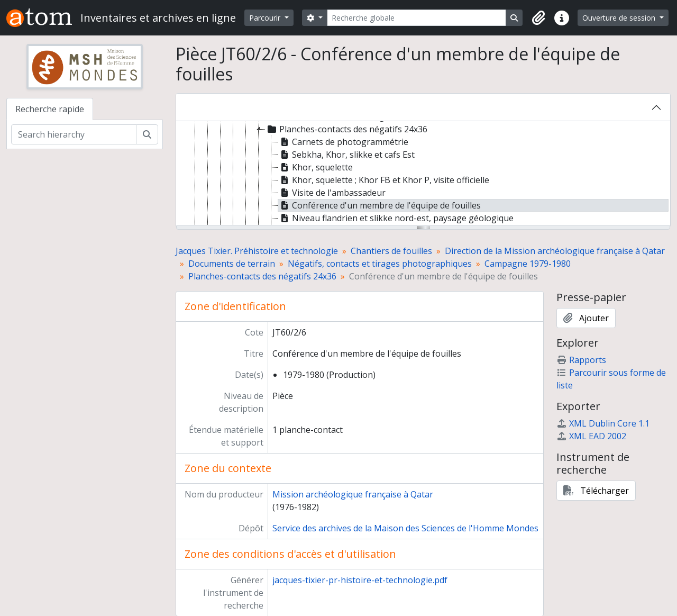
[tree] (423, 174)
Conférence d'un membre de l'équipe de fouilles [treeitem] (379, 205)
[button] (538, 18)
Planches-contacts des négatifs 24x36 (262, 276)
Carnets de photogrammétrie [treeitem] (343, 142)
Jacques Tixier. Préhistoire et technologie (257, 251)
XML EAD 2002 (591, 436)
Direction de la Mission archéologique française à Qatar (555, 251)
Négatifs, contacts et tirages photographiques (380, 264)
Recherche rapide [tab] (50, 109)
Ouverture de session (620, 18)
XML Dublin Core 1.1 (603, 423)
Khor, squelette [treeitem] (315, 167)
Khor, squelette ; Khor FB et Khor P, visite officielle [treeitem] (384, 180)
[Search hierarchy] (74, 134)
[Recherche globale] (417, 18)
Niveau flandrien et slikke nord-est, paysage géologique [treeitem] (396, 218)
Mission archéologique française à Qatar (353, 494)
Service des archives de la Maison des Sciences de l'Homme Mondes (405, 528)
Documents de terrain (232, 264)
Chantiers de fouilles (391, 251)
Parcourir (266, 18)
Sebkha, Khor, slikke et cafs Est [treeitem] (346, 155)
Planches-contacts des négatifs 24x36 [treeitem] (346, 129)
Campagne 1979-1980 (528, 264)
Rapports (581, 360)
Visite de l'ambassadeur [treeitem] (332, 193)
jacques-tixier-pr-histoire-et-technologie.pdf (360, 580)
